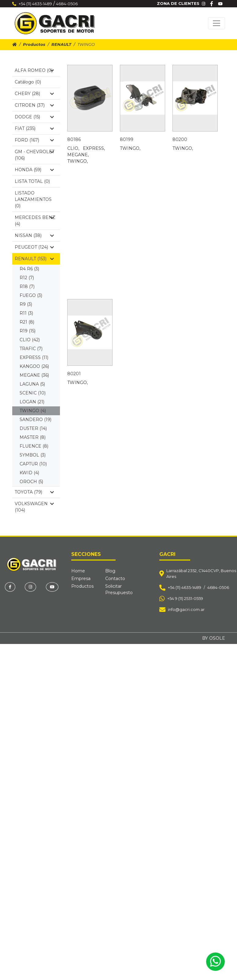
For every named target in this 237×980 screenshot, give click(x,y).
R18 (27, 287)
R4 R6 (29, 269)
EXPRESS (34, 357)
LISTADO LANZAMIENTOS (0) (33, 199)
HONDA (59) (34, 170)
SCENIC (33, 393)
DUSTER (33, 428)
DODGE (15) (34, 117)
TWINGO (33, 411)
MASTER (33, 437)
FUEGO (31, 295)
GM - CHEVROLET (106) (35, 155)
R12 (27, 278)
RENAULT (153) (34, 259)
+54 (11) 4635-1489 (35, 4)
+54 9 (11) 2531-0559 (185, 598)
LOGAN (32, 402)
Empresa (81, 579)
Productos (34, 44)
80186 (74, 139)
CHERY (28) (34, 94)
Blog (110, 571)
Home (78, 571)
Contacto (115, 579)
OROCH (31, 482)
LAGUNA (32, 384)
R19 (28, 331)
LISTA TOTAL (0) (32, 181)
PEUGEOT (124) (34, 247)
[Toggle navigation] (217, 23)
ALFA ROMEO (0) (34, 70)
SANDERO (35, 420)
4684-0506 (67, 4)
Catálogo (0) (28, 82)
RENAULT (61, 44)
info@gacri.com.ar (186, 609)
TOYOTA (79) (34, 492)
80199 (127, 139)
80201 (74, 374)
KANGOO (34, 366)
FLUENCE (34, 446)
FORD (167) (34, 140)
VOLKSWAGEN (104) (34, 507)
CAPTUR (33, 464)
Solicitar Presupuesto (119, 589)
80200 (180, 139)
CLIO (30, 340)
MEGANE (34, 375)
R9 (26, 304)
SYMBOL (33, 455)
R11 (26, 313)
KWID (29, 473)
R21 (27, 322)
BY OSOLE (214, 638)
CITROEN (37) (34, 105)
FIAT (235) (34, 128)
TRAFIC (31, 349)
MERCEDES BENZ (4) (35, 221)
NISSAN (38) (34, 235)
